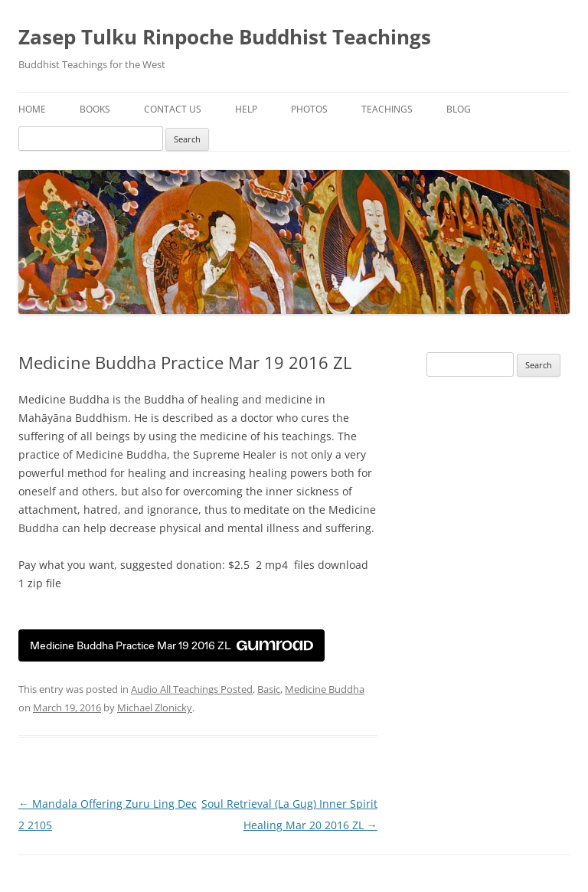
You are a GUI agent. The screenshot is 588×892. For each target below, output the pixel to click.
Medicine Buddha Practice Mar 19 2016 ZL (171, 646)
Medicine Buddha (325, 689)
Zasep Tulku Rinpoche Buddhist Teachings (225, 37)
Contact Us (173, 109)
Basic (269, 689)
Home (32, 109)
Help (246, 109)
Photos (309, 109)
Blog (459, 109)
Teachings (387, 109)
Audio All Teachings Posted (192, 689)
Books (95, 109)
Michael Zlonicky (155, 707)
